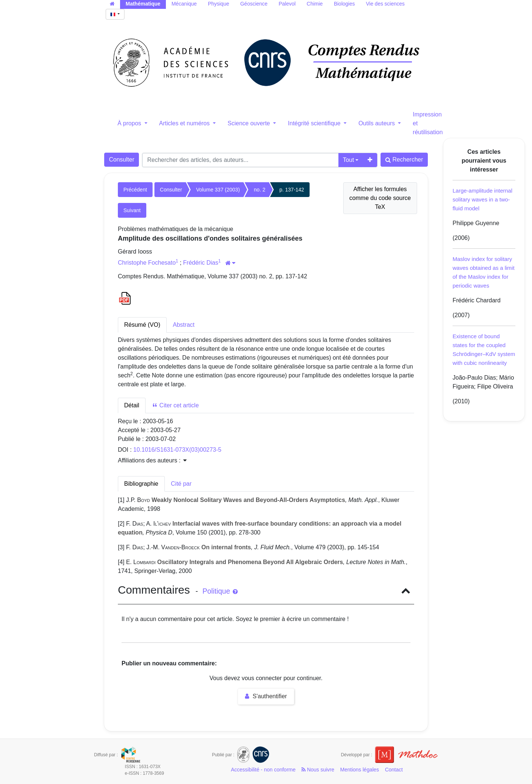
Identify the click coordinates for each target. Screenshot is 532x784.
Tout (348, 160)
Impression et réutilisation (428, 123)
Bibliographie (141, 484)
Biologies (345, 4)
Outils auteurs (377, 123)
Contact (394, 770)
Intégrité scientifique (315, 123)
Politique (220, 591)
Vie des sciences (385, 4)
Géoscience (254, 4)
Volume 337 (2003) (218, 190)
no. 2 (260, 190)
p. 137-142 (292, 190)
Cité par (181, 484)
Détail (132, 405)
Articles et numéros (185, 123)
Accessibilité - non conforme (263, 770)
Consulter (122, 159)
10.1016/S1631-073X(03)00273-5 (177, 450)
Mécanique (184, 4)
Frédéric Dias (201, 263)
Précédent (135, 190)
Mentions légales (360, 770)
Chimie (315, 4)
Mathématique (143, 4)
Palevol (287, 4)
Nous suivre (318, 770)
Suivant (132, 210)
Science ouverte (250, 123)
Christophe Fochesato (147, 263)
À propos (130, 123)
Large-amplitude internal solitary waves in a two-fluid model (482, 199)
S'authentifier (266, 696)
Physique (219, 4)
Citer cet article (175, 405)
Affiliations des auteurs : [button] (152, 460)
